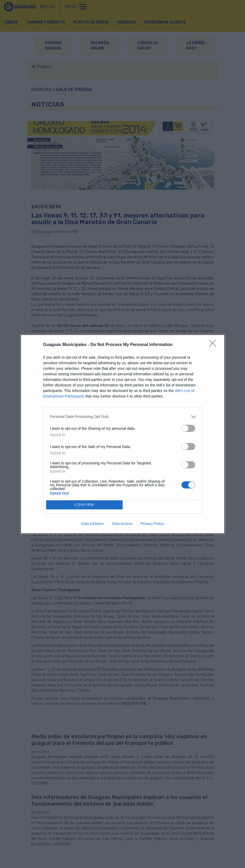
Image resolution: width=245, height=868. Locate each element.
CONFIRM (84, 505)
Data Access (122, 524)
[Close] (214, 345)
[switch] (188, 428)
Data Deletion (93, 524)
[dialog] (123, 434)
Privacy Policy (152, 524)
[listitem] (123, 417)
